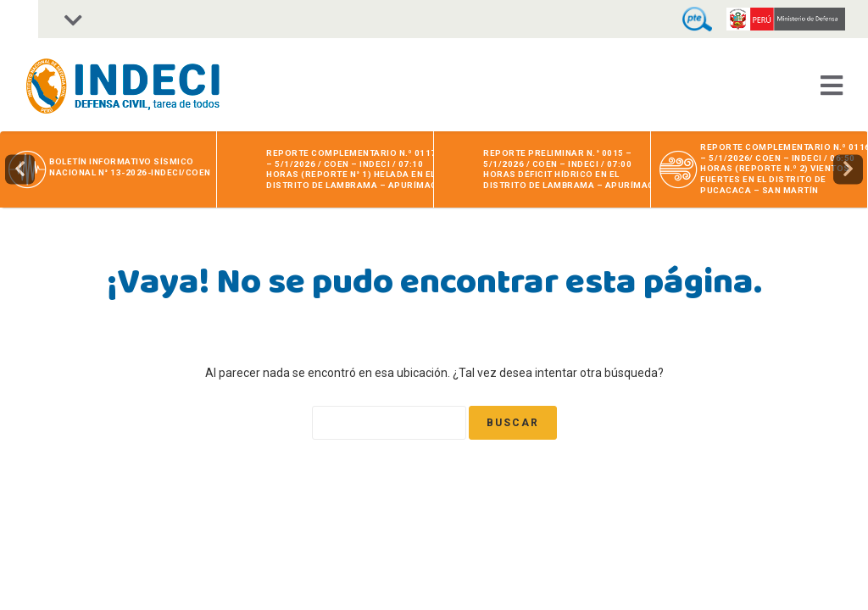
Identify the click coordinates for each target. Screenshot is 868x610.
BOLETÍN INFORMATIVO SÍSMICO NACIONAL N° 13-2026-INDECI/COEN (130, 167)
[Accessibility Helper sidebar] (19, 19)
